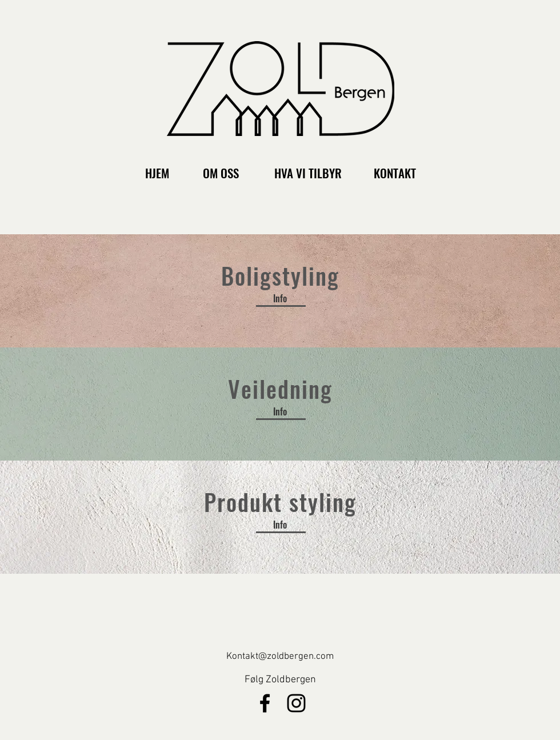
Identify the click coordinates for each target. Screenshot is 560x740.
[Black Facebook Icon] (265, 703)
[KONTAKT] (395, 173)
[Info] (280, 298)
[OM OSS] (221, 173)
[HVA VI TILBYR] (308, 173)
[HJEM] (157, 173)
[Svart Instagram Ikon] (296, 703)
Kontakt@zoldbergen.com (280, 657)
